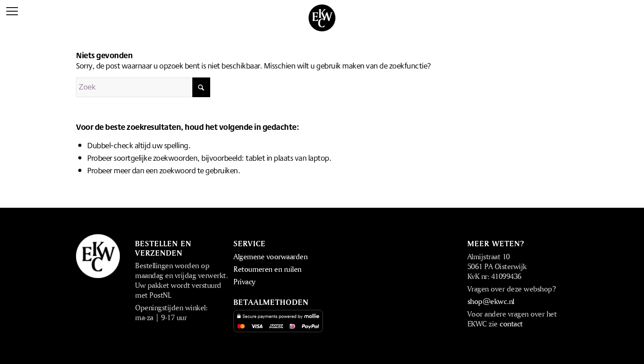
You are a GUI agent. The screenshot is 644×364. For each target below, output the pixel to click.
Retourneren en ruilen (267, 269)
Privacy (244, 281)
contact (511, 323)
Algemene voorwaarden (270, 256)
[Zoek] (143, 87)
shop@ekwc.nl (491, 301)
